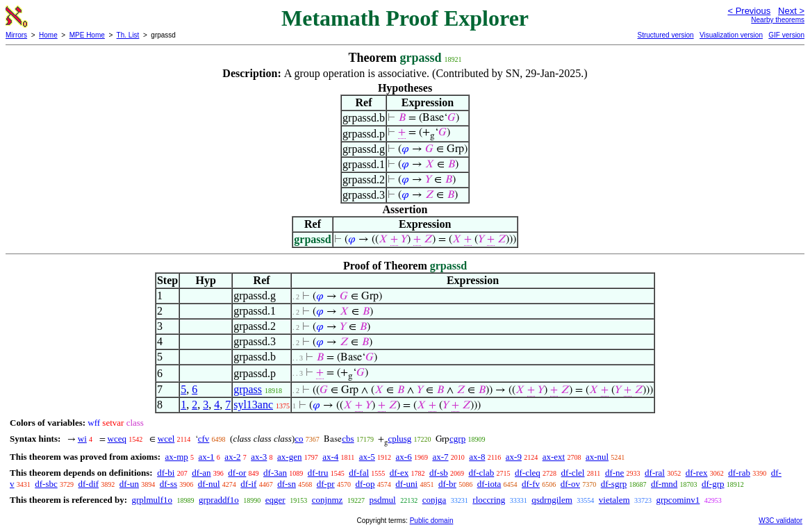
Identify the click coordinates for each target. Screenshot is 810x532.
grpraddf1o (219, 500)
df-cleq (528, 473)
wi (82, 439)
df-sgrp (614, 484)
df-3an (275, 473)
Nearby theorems (778, 20)
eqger (275, 500)
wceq (117, 439)
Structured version (665, 35)
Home (48, 35)
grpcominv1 (678, 500)
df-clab (481, 473)
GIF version (786, 35)
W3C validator (780, 521)
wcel (166, 439)
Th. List (128, 35)
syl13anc (253, 405)
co (299, 439)
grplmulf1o (152, 500)
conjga (435, 500)
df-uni (406, 484)
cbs (348, 439)
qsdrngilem (552, 500)
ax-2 (232, 457)
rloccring (489, 500)
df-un (129, 484)
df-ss (168, 484)
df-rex (697, 473)
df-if (248, 484)
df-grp (713, 484)
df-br (447, 484)
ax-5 (367, 457)
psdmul (382, 500)
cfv (204, 439)
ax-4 (330, 457)
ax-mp (177, 457)
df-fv (531, 484)
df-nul (209, 484)
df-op (365, 484)
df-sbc (46, 484)
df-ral (655, 473)
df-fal (359, 473)
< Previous (749, 11)
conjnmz (328, 500)
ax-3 (259, 457)
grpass (248, 389)
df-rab (739, 473)
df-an (201, 473)
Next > (791, 11)
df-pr (326, 484)
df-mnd (664, 484)
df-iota (489, 484)
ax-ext (554, 457)
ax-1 (207, 457)
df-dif (89, 484)
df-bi (166, 473)
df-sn (287, 484)
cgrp (457, 439)
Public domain (432, 521)
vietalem (614, 500)
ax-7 (440, 457)
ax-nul (597, 457)
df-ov (570, 484)
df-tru (318, 473)
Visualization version (731, 35)
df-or (237, 473)
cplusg (399, 439)
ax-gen (289, 457)
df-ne (614, 473)
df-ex (399, 473)
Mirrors (16, 35)
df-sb (439, 473)
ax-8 (477, 457)
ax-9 (514, 457)
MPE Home (87, 35)
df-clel (573, 473)
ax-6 (404, 457)
